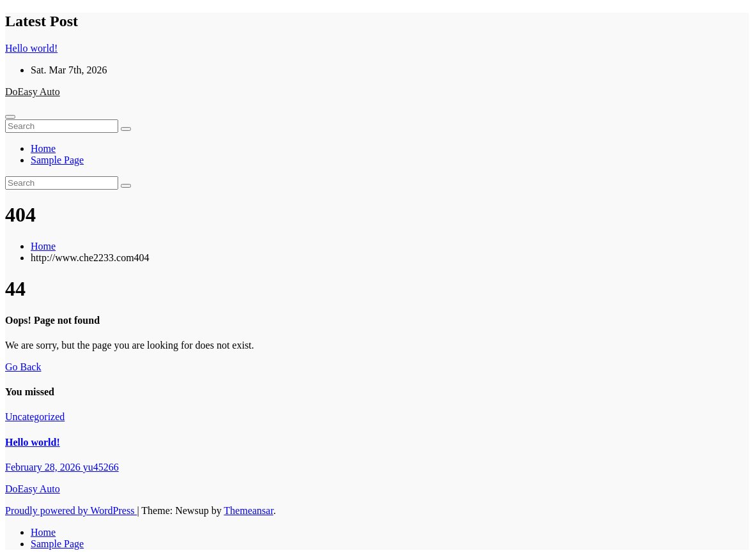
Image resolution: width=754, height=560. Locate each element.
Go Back (23, 367)
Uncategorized (35, 417)
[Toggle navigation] (10, 117)
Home (43, 148)
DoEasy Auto (33, 92)
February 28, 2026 (44, 467)
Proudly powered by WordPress (71, 511)
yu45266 (101, 467)
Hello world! (33, 442)
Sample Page (57, 160)
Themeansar (248, 511)
